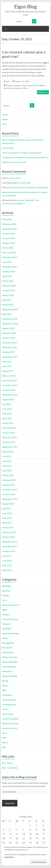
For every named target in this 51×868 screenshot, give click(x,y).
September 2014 (10, 499)
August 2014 (8, 504)
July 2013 (7, 556)
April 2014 (7, 523)
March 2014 (8, 527)
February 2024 (9, 252)
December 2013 (10, 542)
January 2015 (8, 485)
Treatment (7, 695)
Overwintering (9, 667)
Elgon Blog (26, 7)
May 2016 (7, 414)
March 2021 (8, 305)
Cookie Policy (9, 857)
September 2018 (10, 324)
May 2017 (7, 361)
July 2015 (7, 456)
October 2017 (9, 352)
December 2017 (10, 342)
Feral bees (7, 629)
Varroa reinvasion (10, 719)
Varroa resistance (15, 88)
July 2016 (7, 404)
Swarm (5, 685)
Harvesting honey (10, 633)
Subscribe (10, 803)
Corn (4, 600)
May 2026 (7, 219)
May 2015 (7, 466)
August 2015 (8, 452)
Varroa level (8, 714)
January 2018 (8, 338)
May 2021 (7, 300)
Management (8, 643)
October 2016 (9, 390)
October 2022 (9, 271)
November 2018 (10, 319)
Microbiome (8, 652)
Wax (4, 747)
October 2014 (9, 494)
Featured (32, 85)
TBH (4, 690)
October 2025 (9, 233)
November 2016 (10, 385)
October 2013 (9, 551)
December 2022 (10, 267)
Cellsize (6, 595)
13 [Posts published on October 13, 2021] (17, 834)
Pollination (7, 671)
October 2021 (9, 290)
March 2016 (8, 423)
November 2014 (10, 489)
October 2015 (9, 442)
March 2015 (8, 475)
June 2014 (7, 513)
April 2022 (7, 276)
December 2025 (10, 229)
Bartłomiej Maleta (11, 192)
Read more (43, 92)
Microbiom (7, 648)
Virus (26, 88)
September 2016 (10, 395)
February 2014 (9, 532)
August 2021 (8, 295)
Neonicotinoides (10, 662)
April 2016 (7, 418)
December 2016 (10, 380)
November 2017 (10, 347)
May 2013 (7, 565)
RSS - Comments (10, 768)
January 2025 (8, 238)
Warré (5, 742)
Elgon (25, 85)
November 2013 (10, 546)
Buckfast (6, 591)
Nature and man (10, 657)
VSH (4, 738)
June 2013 (7, 561)
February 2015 (9, 480)
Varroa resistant (10, 728)
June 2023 (7, 262)
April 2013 (7, 570)
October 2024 (9, 243)
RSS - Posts (7, 763)
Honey (5, 638)
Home (5, 115)
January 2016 (8, 433)
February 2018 (9, 333)
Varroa (5, 709)
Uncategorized (9, 704)
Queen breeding (10, 676)
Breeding (6, 586)
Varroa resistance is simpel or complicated (22, 153)
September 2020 (10, 309)
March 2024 (8, 248)
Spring (5, 681)
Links (4, 124)
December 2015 (10, 437)
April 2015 (7, 471)
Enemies (6, 614)
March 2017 (8, 371)
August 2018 (8, 328)
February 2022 (9, 286)
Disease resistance (14, 85)
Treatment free (9, 700)
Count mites (8, 148)
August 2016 (8, 399)
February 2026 (9, 224)
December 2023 (10, 257)
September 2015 (10, 447)
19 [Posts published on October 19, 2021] (10, 838)
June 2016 (7, 409)
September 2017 (10, 357)
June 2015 (7, 461)
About (5, 119)
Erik (8, 81)
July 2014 (7, 508)
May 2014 (7, 518)
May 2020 (7, 314)
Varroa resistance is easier (14, 162)
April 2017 (7, 366)
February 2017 (9, 376)
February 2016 (9, 428)
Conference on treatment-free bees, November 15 (25, 157)
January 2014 (8, 537)
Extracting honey (10, 619)
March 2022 (8, 281)
